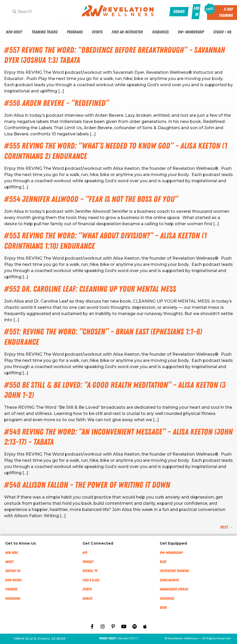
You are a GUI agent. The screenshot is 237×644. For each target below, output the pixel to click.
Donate (87, 599)
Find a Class (91, 580)
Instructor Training (174, 571)
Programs (75, 32)
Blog (163, 562)
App (85, 553)
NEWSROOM (13, 599)
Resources (160, 32)
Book (163, 608)
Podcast (88, 562)
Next (227, 527)
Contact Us (13, 571)
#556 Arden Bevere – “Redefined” (56, 103)
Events (97, 32)
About (9, 562)
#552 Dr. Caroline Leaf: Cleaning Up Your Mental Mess (90, 289)
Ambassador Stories (174, 589)
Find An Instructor (127, 32)
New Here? (14, 32)
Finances (11, 589)
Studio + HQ (222, 32)
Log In (196, 11)
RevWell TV (90, 571)
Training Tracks (44, 32)
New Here (12, 553)
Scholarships (169, 580)
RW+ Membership (191, 32)
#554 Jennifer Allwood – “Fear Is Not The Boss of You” (91, 199)
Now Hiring (13, 580)
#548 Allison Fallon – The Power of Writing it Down (87, 485)
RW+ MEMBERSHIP (171, 553)
